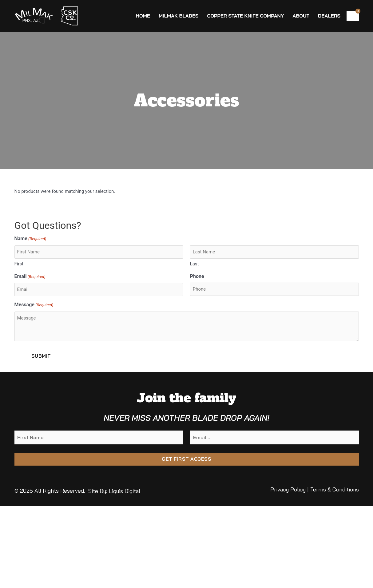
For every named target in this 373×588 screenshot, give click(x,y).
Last (194, 264)
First (19, 264)
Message (34, 305)
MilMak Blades (179, 16)
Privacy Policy (288, 489)
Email (30, 277)
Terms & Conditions (335, 489)
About (301, 16)
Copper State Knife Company (245, 16)
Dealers (329, 16)
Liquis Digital (125, 491)
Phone (197, 276)
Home (143, 16)
